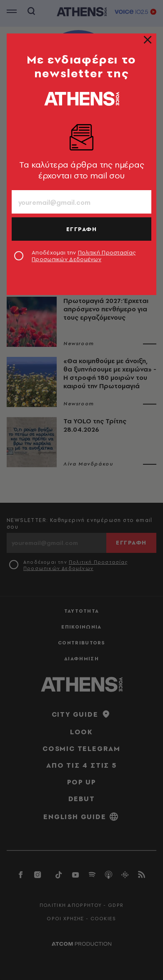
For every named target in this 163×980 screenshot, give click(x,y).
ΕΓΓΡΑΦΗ (82, 229)
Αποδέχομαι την (84, 256)
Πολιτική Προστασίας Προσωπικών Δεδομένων (84, 256)
